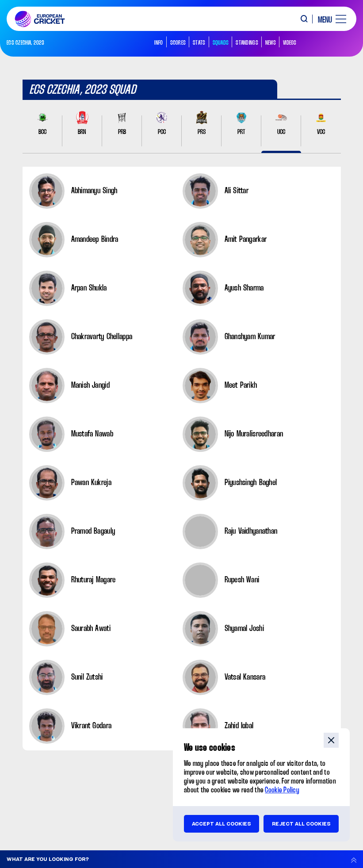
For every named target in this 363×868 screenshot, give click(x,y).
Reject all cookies (301, 824)
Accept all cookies (222, 824)
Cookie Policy (282, 790)
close (331, 740)
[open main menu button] (329, 19)
